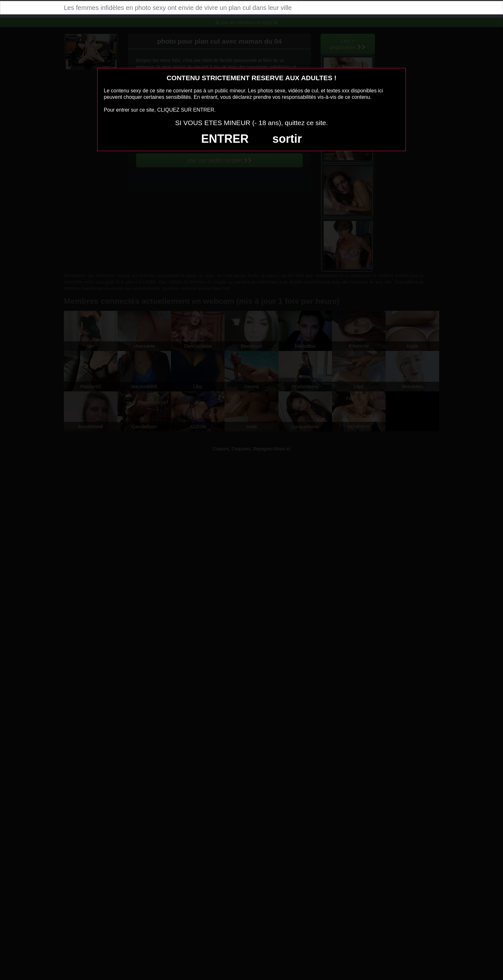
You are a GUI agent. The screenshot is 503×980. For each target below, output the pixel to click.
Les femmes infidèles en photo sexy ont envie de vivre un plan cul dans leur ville (178, 8)
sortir (287, 139)
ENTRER (225, 139)
